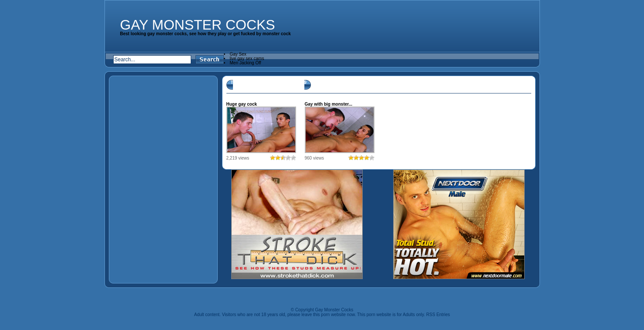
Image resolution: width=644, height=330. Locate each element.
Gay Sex (238, 54)
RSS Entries (438, 315)
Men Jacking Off (246, 63)
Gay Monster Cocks (198, 25)
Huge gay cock (242, 104)
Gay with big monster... (329, 104)
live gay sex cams (247, 58)
